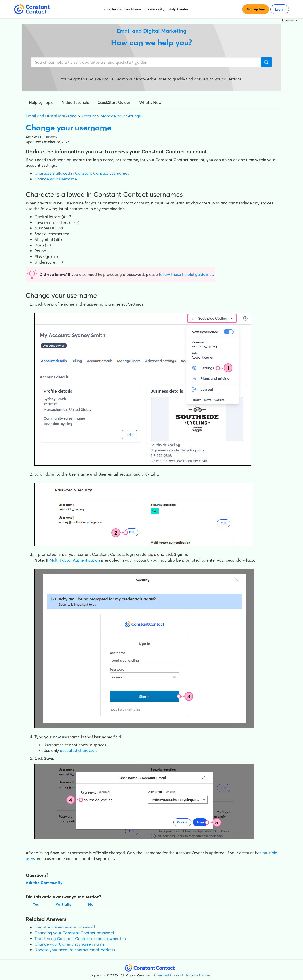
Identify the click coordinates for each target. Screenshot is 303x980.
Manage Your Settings (121, 116)
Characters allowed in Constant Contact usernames (82, 173)
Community (155, 9)
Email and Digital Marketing (51, 116)
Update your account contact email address (75, 950)
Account (89, 116)
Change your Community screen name (70, 944)
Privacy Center (198, 975)
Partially (63, 904)
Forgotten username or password (65, 927)
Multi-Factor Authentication (75, 560)
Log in (280, 10)
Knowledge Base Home (122, 9)
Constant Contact (169, 975)
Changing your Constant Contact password (74, 933)
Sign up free (256, 9)
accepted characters (79, 750)
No (91, 904)
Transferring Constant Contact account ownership (80, 939)
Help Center (179, 9)
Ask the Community (44, 883)
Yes (36, 904)
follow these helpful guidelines (186, 274)
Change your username (56, 179)
